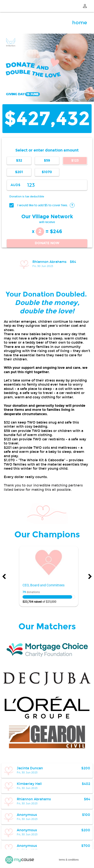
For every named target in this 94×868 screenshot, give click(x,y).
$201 (19, 172)
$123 (75, 161)
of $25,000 (39, 602)
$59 (47, 161)
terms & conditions (69, 860)
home (80, 23)
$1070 (47, 172)
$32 (19, 161)
